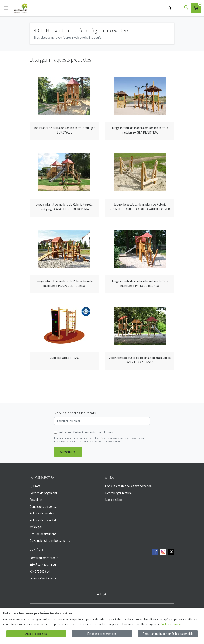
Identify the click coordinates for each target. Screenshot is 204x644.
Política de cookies (42, 513)
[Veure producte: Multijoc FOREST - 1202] (64, 326)
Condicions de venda (43, 507)
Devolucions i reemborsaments (50, 541)
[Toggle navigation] (6, 8)
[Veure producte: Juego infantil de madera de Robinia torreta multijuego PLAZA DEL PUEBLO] (64, 249)
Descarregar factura (118, 493)
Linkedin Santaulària (43, 578)
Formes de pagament (43, 493)
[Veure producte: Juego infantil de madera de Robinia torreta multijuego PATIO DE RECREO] (140, 249)
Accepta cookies (36, 634)
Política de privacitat (43, 520)
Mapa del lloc (113, 500)
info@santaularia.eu (43, 565)
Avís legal (36, 527)
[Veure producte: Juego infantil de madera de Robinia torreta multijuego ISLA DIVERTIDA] (140, 96)
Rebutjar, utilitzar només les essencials (168, 634)
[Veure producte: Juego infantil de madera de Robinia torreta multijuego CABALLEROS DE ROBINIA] (64, 173)
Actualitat (36, 500)
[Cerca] (170, 8)
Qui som (35, 486)
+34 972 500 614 (39, 571)
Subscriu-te (68, 452)
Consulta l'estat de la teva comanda (128, 486)
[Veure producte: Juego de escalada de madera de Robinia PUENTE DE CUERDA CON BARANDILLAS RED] (140, 173)
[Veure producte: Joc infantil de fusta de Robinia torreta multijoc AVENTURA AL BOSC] (140, 326)
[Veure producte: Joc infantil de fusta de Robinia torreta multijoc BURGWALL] (64, 96)
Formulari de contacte (44, 558)
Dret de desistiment (43, 534)
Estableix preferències (102, 634)
